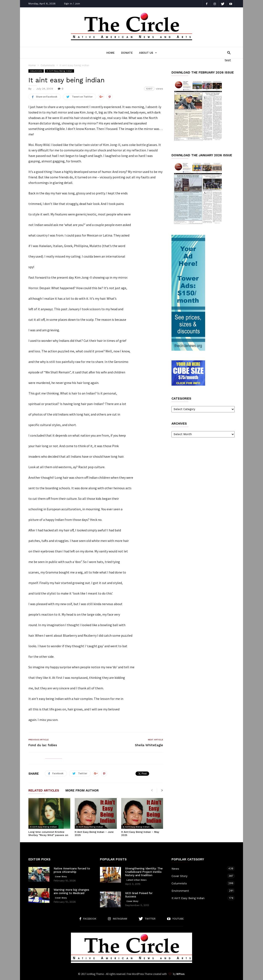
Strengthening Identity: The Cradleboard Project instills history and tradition (144, 872)
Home (110, 53)
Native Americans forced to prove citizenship (72, 870)
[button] (228, 53)
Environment (199, 891)
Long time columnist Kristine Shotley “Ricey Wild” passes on (48, 834)
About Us (148, 53)
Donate (127, 53)
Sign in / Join (72, 4)
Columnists (48, 65)
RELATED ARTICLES (44, 791)
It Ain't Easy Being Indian (59, 71)
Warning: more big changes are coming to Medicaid (71, 891)
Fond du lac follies (43, 745)
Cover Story (61, 876)
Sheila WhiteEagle (149, 745)
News (199, 868)
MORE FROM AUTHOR (82, 791)
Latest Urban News (137, 880)
